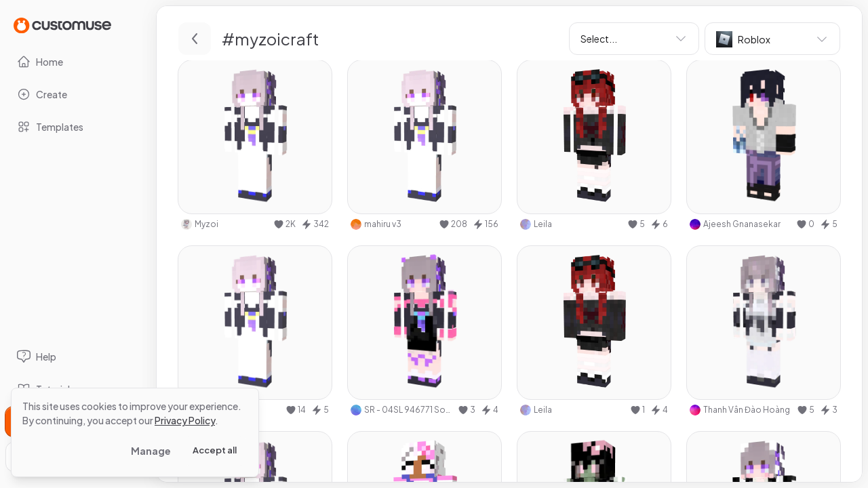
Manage (151, 451)
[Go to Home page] (62, 25)
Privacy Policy (185, 420)
